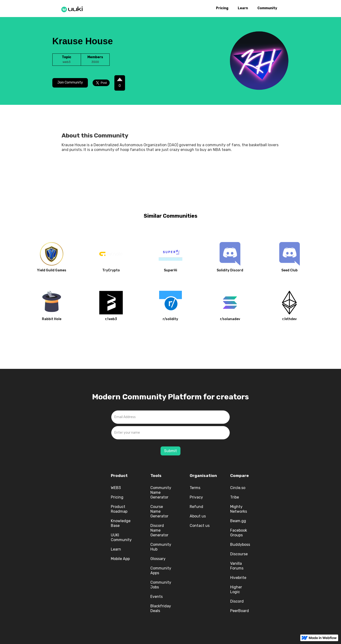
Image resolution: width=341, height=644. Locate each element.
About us (198, 516)
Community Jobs (161, 585)
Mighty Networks (239, 509)
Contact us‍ (200, 526)
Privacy (196, 497)
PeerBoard (240, 611)
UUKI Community (121, 537)
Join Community (70, 82)
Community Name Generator (161, 492)
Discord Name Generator (159, 530)
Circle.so (238, 488)
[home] (73, 9)
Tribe (235, 497)
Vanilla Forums (237, 566)
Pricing (222, 8)
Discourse (239, 554)
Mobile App (120, 559)
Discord (237, 601)
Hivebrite (238, 578)
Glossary (158, 559)
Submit (170, 451)
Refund (196, 507)
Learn (243, 8)
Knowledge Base (121, 523)
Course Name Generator (159, 511)
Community (267, 8)
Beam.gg (238, 521)
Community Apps (161, 571)
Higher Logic (236, 589)
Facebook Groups (239, 533)
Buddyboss (240, 545)
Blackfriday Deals (161, 608)
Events (157, 597)
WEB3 (116, 488)
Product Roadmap (119, 509)
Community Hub (161, 547)
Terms (195, 488)
